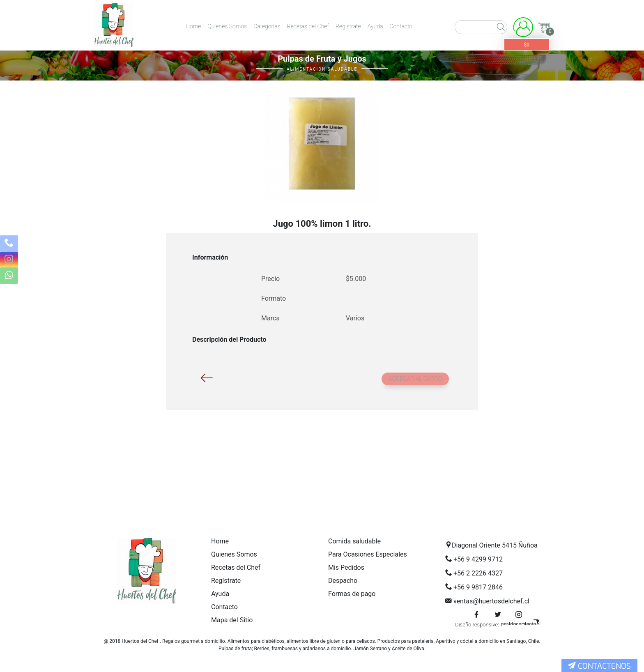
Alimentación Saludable (322, 69)
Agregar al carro (415, 379)
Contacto (401, 26)
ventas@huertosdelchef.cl (491, 601)
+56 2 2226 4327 (478, 573)
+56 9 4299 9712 (478, 559)
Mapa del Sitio (232, 620)
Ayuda (375, 26)
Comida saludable (354, 541)
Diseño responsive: (477, 625)
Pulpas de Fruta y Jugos (322, 59)
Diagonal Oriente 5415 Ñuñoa (495, 545)
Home (193, 26)
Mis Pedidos (346, 567)
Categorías (267, 26)
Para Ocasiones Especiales (368, 554)
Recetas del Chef (308, 26)
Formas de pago (352, 594)
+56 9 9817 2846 (478, 587)
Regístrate (348, 26)
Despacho (343, 581)
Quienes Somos (227, 26)
